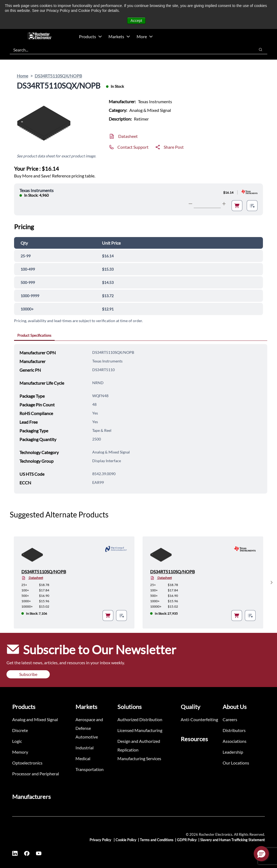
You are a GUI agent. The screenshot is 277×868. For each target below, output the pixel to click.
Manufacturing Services (139, 758)
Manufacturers (32, 797)
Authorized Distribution (140, 719)
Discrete (20, 730)
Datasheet (128, 136)
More (145, 36)
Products (90, 36)
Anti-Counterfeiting (199, 719)
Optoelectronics (27, 763)
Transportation (90, 769)
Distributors (234, 730)
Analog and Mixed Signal (35, 719)
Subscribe (28, 674)
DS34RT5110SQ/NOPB (44, 571)
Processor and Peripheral (36, 774)
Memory (20, 752)
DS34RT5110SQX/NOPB (58, 76)
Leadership (233, 752)
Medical (83, 758)
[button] (261, 854)
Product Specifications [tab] (34, 335)
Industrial (85, 748)
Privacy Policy (101, 840)
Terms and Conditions (157, 840)
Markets (119, 36)
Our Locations (236, 763)
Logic (17, 741)
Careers (230, 719)
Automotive (87, 737)
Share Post (174, 147)
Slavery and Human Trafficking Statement (233, 840)
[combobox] (130, 50)
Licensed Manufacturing (140, 730)
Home (22, 76)
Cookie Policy (126, 840)
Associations (235, 741)
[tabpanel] (141, 419)
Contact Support (133, 147)
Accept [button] (136, 21)
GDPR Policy (187, 840)
